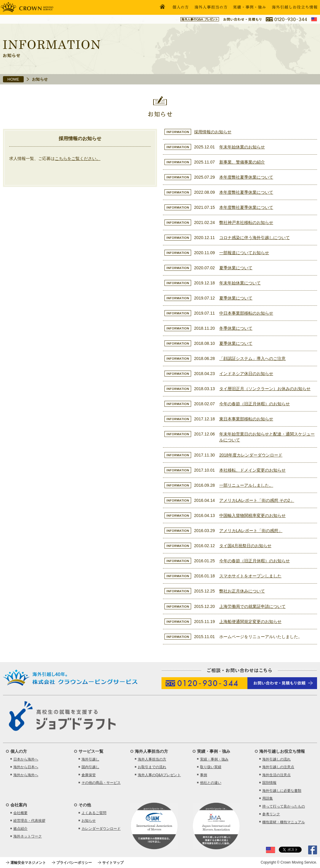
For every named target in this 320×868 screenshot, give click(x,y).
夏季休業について (236, 268)
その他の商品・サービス (101, 783)
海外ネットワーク (28, 836)
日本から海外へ (26, 759)
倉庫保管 (89, 775)
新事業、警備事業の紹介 (242, 162)
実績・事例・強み (214, 759)
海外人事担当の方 (152, 759)
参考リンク (271, 814)
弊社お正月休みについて (242, 591)
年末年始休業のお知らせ (242, 147)
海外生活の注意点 (276, 775)
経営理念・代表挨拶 (29, 821)
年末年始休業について (240, 283)
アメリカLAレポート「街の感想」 (251, 531)
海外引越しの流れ (276, 759)
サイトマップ (113, 863)
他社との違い (211, 783)
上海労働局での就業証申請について (252, 606)
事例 (204, 775)
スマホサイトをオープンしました (250, 576)
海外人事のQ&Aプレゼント (159, 775)
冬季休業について (236, 328)
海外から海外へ (26, 775)
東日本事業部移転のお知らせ (246, 419)
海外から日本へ (26, 767)
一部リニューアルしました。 (246, 485)
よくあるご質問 (94, 813)
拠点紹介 (20, 829)
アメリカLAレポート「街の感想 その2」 (257, 500)
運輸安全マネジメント (28, 863)
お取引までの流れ (152, 767)
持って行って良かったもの (284, 806)
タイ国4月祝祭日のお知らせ (245, 546)
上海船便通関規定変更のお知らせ (250, 622)
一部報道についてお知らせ (244, 253)
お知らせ (89, 821)
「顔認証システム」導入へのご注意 (252, 358)
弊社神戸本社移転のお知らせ (246, 222)
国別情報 (269, 783)
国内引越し (90, 767)
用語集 (268, 798)
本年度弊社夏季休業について (246, 177)
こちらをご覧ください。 (78, 158)
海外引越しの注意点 (278, 767)
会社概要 (20, 813)
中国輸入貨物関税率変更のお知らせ (252, 515)
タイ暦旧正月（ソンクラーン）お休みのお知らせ (265, 389)
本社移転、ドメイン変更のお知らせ (252, 470)
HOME (13, 79)
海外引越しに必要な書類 (282, 791)
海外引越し (90, 759)
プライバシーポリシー (74, 863)
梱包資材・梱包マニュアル (284, 822)
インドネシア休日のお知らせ (246, 374)
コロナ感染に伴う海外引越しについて (255, 238)
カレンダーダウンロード (101, 829)
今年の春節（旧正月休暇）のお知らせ (255, 404)
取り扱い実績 (211, 767)
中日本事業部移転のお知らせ (246, 313)
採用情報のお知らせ (213, 132)
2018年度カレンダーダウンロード (251, 455)
